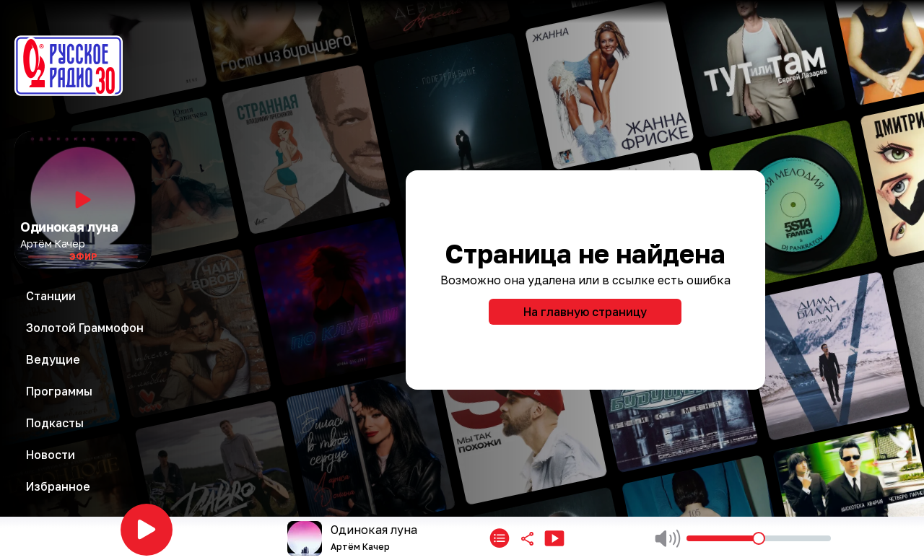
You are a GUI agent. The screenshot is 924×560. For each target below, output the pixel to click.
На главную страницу (585, 312)
